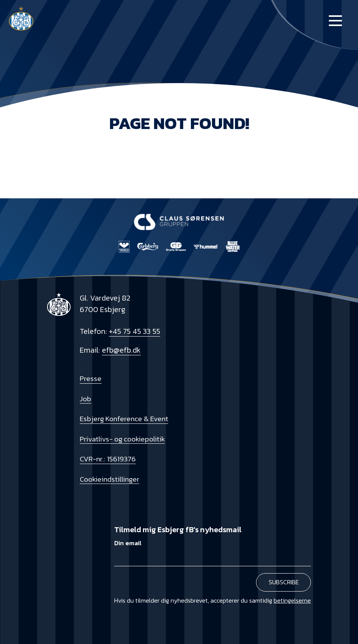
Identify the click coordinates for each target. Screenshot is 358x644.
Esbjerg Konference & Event (124, 418)
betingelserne (292, 600)
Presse (91, 378)
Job (85, 399)
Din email (128, 543)
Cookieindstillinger (109, 479)
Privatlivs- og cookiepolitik (122, 439)
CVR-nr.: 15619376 (108, 459)
